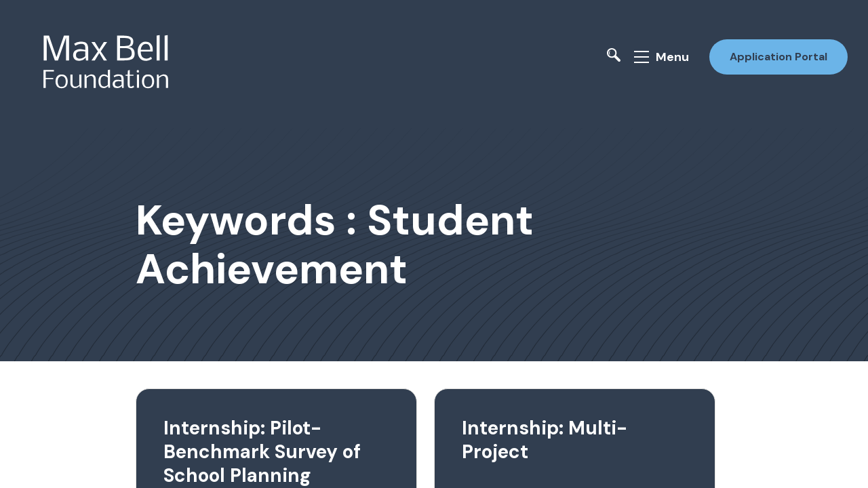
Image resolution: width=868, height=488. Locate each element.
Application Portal (778, 57)
